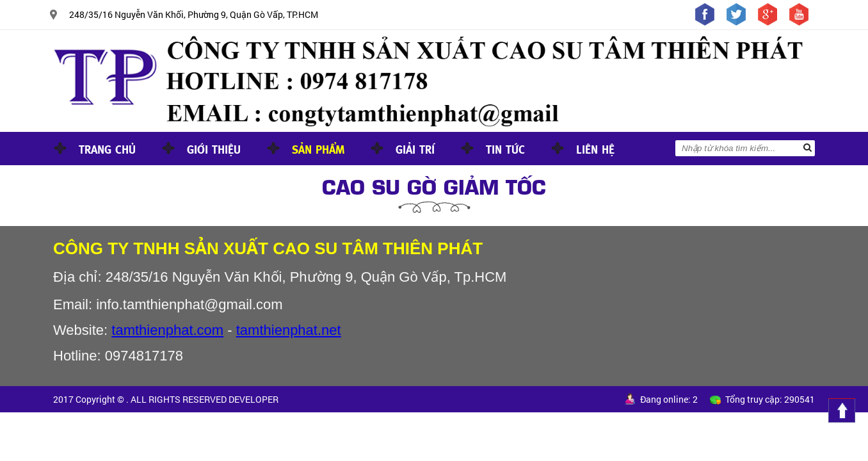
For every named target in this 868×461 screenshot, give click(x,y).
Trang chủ (107, 149)
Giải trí (415, 149)
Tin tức (505, 149)
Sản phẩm (318, 149)
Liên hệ (595, 149)
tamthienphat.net (289, 330)
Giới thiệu (214, 149)
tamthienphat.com (167, 330)
